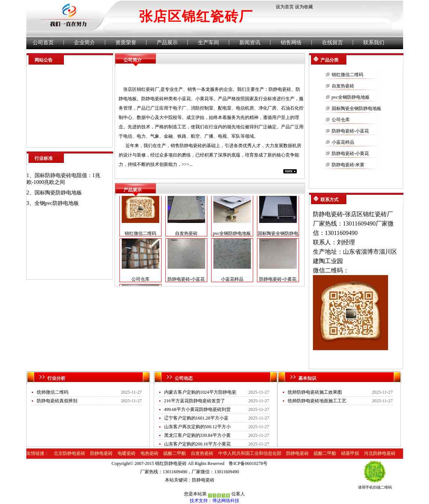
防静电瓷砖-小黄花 (278, 281)
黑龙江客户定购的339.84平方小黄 (197, 435)
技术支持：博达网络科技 (214, 501)
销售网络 (291, 43)
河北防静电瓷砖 (380, 453)
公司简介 (133, 60)
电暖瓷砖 (127, 453)
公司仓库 (140, 281)
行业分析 (56, 378)
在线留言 (332, 43)
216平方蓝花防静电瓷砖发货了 (195, 401)
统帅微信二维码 (53, 392)
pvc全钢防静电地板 (232, 235)
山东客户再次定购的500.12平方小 (197, 427)
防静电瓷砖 (280, 89)
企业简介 (85, 43)
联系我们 (374, 43)
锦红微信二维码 (140, 235)
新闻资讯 (250, 43)
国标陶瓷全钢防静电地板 (356, 108)
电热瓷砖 (150, 453)
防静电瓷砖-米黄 (348, 165)
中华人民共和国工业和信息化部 (250, 453)
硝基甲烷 (350, 453)
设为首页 (285, 7)
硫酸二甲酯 (175, 453)
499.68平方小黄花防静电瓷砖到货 (197, 409)
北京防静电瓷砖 (69, 453)
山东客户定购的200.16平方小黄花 (197, 444)
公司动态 (184, 378)
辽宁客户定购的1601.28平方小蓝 (196, 418)
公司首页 (43, 43)
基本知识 (307, 378)
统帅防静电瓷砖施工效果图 (315, 392)
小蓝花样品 (232, 281)
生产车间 (208, 43)
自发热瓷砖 (186, 235)
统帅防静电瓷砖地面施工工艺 (317, 401)
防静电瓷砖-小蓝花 (186, 281)
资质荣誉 (126, 43)
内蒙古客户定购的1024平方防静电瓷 (200, 392)
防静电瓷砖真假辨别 (57, 401)
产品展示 (167, 43)
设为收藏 (304, 7)
